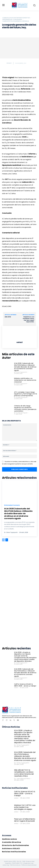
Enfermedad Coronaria (12, 19)
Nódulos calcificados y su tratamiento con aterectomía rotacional (25, 380)
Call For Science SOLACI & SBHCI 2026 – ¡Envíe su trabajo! (25, 685)
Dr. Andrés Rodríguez (21, 397)
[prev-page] (3, 540)
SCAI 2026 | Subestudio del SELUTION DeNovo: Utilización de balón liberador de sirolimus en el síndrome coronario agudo (25, 367)
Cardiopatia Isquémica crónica (16, 21)
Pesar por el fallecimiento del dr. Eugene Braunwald (25, 820)
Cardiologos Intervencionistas (16, 18)
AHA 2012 (8, 317)
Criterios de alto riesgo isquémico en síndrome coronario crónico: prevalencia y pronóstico (25, 408)
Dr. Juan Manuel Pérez (22, 779)
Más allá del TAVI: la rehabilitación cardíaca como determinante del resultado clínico (24, 773)
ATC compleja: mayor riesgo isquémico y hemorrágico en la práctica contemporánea (25, 394)
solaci (9, 63)
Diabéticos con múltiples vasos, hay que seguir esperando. (29, 319)
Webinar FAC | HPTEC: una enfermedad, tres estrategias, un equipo (25, 807)
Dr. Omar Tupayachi (21, 372)
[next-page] (7, 540)
